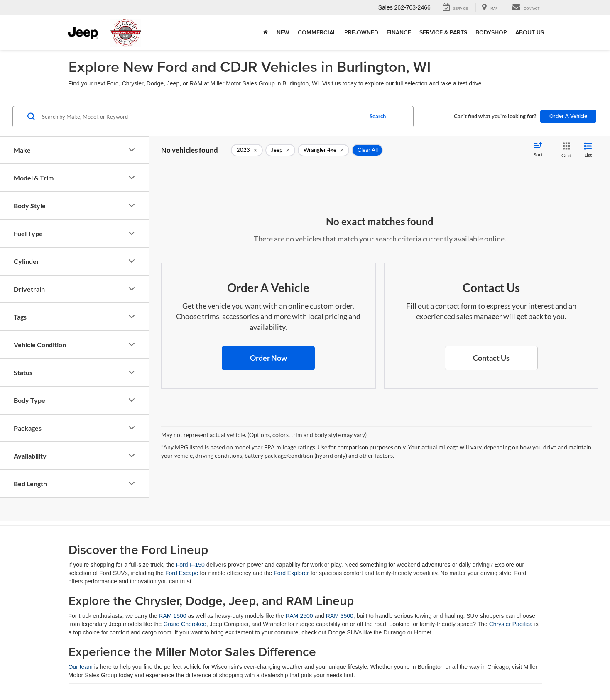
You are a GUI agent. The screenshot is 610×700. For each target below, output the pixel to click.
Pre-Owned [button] (361, 32)
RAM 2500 (299, 616)
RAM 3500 (340, 616)
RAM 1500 (172, 616)
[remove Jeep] (280, 150)
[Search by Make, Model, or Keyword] (201, 117)
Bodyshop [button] (491, 32)
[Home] (266, 32)
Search (378, 116)
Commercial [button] (317, 32)
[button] (268, 358)
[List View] (588, 150)
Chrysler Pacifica (511, 624)
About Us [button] (530, 32)
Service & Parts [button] (443, 32)
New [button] (283, 32)
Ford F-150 (190, 565)
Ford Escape (182, 573)
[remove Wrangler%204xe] (323, 150)
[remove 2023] (247, 150)
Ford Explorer (291, 573)
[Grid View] (565, 150)
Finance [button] (399, 32)
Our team (81, 667)
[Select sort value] (541, 150)
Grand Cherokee (185, 624)
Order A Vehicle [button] (568, 116)
